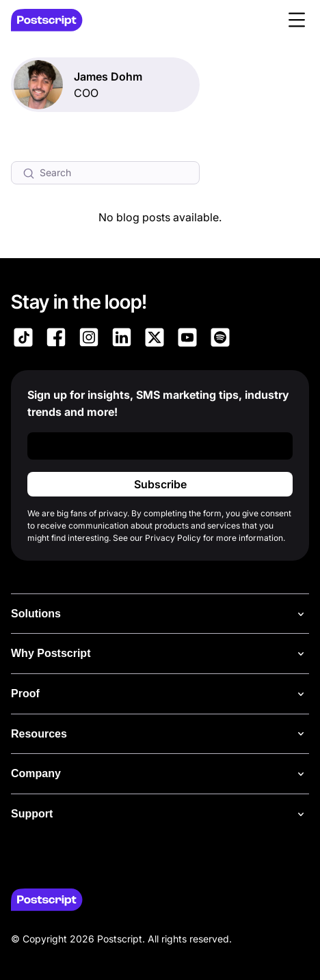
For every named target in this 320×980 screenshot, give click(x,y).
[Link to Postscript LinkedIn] (122, 339)
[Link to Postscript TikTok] (23, 339)
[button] (297, 20)
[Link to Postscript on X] (155, 339)
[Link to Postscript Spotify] (220, 339)
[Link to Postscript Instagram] (89, 339)
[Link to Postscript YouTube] (187, 339)
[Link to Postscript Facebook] (56, 339)
